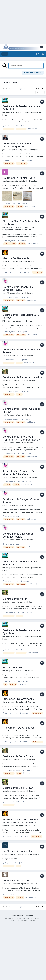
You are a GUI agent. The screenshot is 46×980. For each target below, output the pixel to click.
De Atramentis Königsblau (17, 851)
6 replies (26, 297)
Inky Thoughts (32, 150)
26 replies (27, 613)
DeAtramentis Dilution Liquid (19, 178)
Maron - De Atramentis (16, 258)
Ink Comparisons (30, 477)
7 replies (27, 454)
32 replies (27, 160)
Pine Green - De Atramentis (18, 728)
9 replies (25, 126)
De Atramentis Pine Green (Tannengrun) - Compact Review (21, 438)
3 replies (25, 581)
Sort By (40, 92)
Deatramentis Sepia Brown (18, 756)
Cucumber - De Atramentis (18, 699)
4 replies (23, 863)
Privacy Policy (17, 915)
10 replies (26, 650)
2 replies (26, 419)
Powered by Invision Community (23, 921)
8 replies (26, 391)
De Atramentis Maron (15, 599)
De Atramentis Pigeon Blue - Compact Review (19, 288)
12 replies (27, 770)
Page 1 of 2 (23, 89)
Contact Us (30, 915)
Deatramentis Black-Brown (18, 788)
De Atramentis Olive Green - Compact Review (19, 535)
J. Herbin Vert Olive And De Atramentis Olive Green (19, 473)
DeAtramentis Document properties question (17, 145)
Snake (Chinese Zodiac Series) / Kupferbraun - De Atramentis (21, 821)
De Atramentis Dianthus (16, 880)
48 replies (23, 681)
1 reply (24, 836)
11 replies (23, 204)
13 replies (22, 332)
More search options (33, 73)
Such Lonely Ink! (12, 667)
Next (38, 89)
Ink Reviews (30, 261)
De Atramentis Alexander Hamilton (23, 377)
